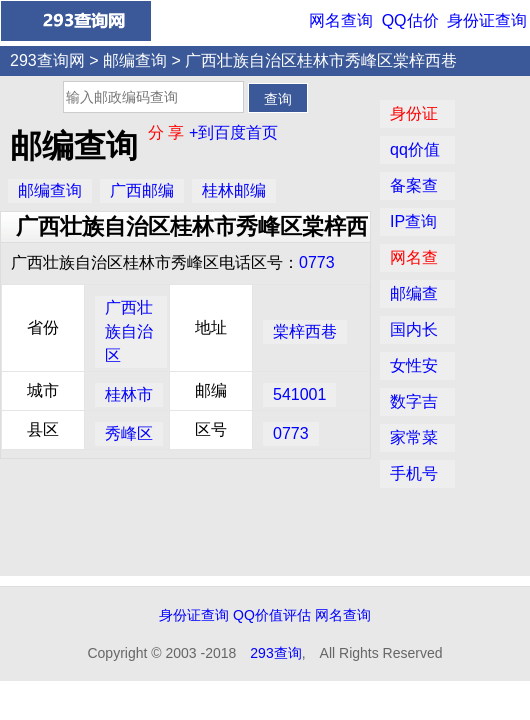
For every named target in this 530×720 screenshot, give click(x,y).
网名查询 (341, 20)
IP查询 (413, 221)
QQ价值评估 (272, 615)
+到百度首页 (233, 132)
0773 (317, 262)
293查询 (275, 653)
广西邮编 (142, 190)
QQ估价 (410, 20)
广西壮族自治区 (129, 331)
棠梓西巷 (305, 331)
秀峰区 (129, 433)
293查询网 (47, 60)
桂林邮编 (234, 190)
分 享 (168, 132)
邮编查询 (135, 60)
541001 (299, 394)
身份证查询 (487, 20)
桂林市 (129, 394)
